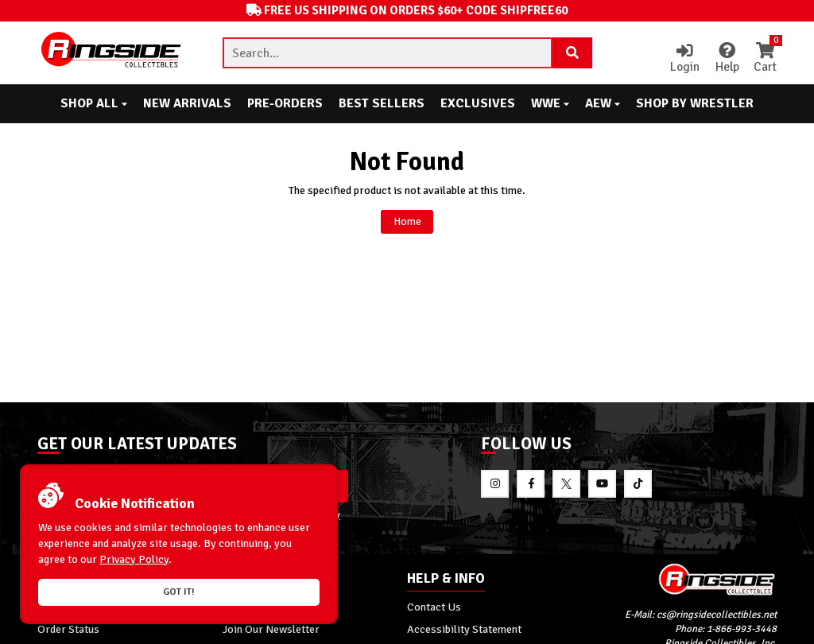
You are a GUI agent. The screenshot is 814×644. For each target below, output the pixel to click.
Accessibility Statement (464, 630)
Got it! (179, 592)
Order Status (68, 630)
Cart (765, 59)
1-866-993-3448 (742, 631)
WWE (550, 103)
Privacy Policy (134, 559)
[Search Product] (572, 53)
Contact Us (434, 608)
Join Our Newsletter (271, 630)
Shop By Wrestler (695, 103)
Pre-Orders (285, 103)
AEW (603, 103)
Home (407, 222)
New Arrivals (187, 103)
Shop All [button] (94, 103)
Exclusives (478, 103)
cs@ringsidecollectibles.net (717, 617)
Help (725, 59)
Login (682, 59)
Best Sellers (382, 103)
